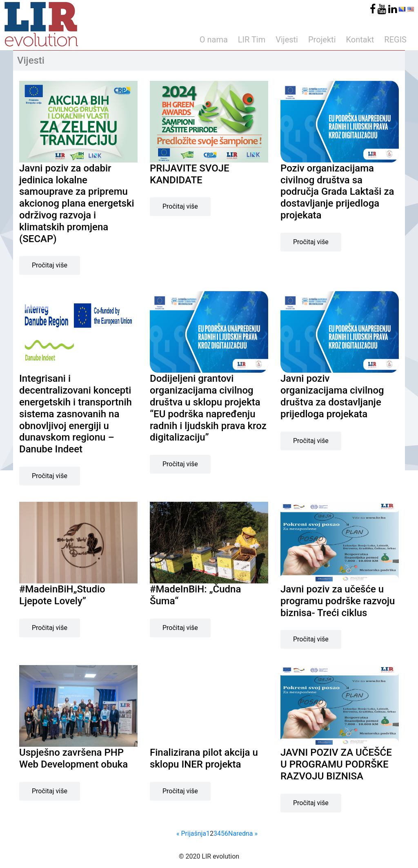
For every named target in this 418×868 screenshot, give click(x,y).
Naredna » (243, 834)
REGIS (395, 40)
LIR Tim (252, 40)
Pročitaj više (50, 265)
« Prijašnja (191, 834)
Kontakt (360, 40)
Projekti (322, 40)
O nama (214, 40)
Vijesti (287, 40)
